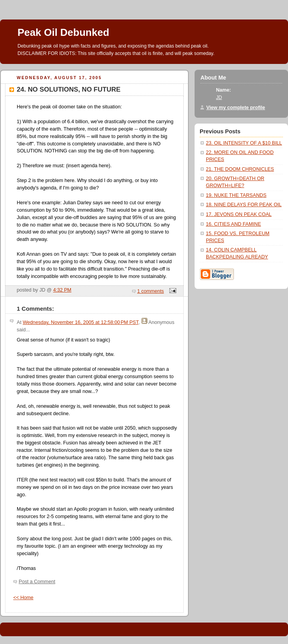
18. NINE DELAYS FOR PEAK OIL (244, 205)
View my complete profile (236, 108)
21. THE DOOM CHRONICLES (240, 169)
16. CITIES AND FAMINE (234, 224)
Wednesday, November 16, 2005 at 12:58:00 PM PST (80, 322)
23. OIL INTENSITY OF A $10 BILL (244, 143)
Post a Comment (37, 582)
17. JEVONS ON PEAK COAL (239, 214)
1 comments (151, 291)
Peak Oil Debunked (63, 32)
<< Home (23, 598)
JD (219, 97)
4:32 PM (62, 290)
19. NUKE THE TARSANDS (236, 195)
